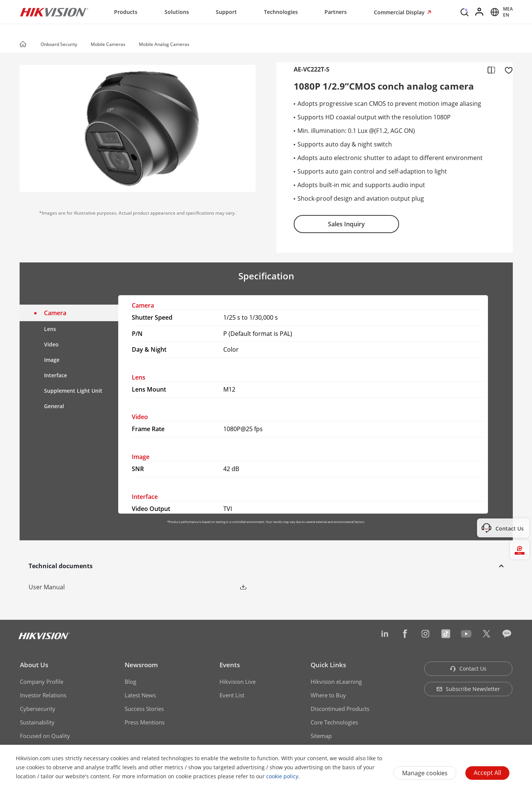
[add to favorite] (506, 70)
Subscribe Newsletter (468, 689)
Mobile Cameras (108, 44)
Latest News (140, 695)
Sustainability (37, 722)
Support (226, 12)
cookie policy (282, 776)
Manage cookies (425, 773)
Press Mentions (145, 722)
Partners (336, 12)
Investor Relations (43, 695)
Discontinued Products (340, 709)
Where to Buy (328, 695)
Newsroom (141, 665)
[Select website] (500, 12)
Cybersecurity (38, 709)
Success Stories (144, 709)
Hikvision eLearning (336, 682)
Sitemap (321, 736)
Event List (232, 695)
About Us (34, 665)
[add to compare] (491, 70)
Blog (130, 682)
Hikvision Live (238, 682)
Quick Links (328, 665)
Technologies (281, 12)
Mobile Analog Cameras (164, 44)
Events (230, 665)
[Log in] (480, 12)
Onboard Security (59, 44)
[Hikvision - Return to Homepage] (54, 12)
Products (126, 12)
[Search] (465, 11)
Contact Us (468, 669)
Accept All (487, 773)
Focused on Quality (45, 736)
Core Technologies (334, 722)
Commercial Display (400, 12)
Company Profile (42, 682)
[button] (84, 45)
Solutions (177, 12)
